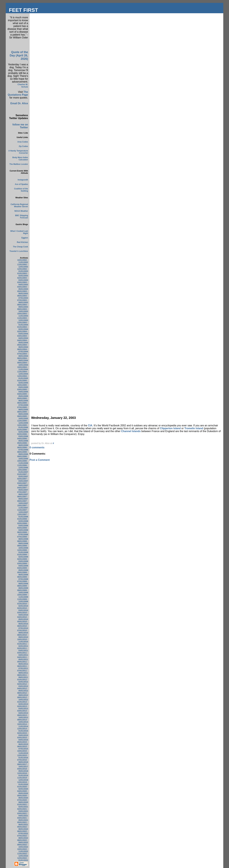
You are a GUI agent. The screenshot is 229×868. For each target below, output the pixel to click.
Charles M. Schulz (23, 86)
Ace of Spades (21, 184)
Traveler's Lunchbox (19, 251)
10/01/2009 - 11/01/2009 (23, 596)
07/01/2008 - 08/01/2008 (23, 538)
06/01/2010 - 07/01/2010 (23, 627)
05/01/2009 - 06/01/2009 (23, 574)
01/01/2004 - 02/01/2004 (23, 328)
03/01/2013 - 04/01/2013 (23, 712)
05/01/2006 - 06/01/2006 (23, 444)
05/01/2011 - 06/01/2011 (23, 663)
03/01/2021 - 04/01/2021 (23, 815)
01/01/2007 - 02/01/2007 (23, 475)
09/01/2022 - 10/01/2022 (23, 846)
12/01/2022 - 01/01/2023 (23, 859)
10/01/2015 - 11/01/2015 (23, 752)
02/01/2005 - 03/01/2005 (23, 386)
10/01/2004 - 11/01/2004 (23, 368)
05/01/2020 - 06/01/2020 (23, 797)
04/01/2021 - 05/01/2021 (23, 819)
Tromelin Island (194, 428)
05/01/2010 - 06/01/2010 (23, 623)
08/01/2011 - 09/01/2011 (23, 676)
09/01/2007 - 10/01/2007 (23, 502)
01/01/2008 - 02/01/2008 (23, 520)
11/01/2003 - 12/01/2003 (23, 319)
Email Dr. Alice (19, 103)
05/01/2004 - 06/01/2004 (23, 346)
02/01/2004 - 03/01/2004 (23, 333)
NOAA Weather (21, 211)
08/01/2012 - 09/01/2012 (23, 694)
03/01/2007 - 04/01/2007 (23, 484)
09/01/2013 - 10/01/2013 (23, 716)
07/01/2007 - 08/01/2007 (23, 493)
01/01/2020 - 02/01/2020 (23, 788)
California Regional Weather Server (19, 205)
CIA (90, 425)
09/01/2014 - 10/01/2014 (23, 721)
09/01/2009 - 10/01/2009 (23, 591)
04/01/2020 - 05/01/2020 (23, 792)
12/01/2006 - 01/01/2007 (23, 471)
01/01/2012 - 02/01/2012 (23, 681)
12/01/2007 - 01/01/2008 (23, 516)
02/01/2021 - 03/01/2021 (23, 810)
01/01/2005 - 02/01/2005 (23, 382)
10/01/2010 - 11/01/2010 (23, 641)
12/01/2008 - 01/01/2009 (23, 551)
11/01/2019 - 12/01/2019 (23, 779)
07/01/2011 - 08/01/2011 (23, 672)
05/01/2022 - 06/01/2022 (23, 828)
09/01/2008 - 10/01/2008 (23, 547)
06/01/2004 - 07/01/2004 (23, 350)
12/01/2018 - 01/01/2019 (23, 774)
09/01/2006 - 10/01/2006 (23, 458)
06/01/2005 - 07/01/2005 (23, 404)
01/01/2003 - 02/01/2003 (23, 275)
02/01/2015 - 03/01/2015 (23, 734)
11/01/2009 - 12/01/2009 (23, 600)
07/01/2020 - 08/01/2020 (23, 801)
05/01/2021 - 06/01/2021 (23, 824)
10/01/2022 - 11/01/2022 (23, 850)
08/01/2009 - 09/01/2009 (23, 587)
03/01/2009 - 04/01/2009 (23, 565)
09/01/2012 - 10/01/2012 (23, 699)
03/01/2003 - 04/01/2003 (23, 284)
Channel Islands (131, 431)
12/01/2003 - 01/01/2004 (23, 324)
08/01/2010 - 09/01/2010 (23, 636)
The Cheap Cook (20, 247)
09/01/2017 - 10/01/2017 (23, 766)
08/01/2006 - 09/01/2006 (23, 453)
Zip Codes (23, 146)
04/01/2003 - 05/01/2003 (23, 288)
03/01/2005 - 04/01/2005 (23, 391)
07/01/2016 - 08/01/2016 (23, 761)
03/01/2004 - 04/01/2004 (23, 337)
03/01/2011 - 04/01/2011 (23, 654)
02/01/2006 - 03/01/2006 (23, 435)
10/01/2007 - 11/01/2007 (23, 507)
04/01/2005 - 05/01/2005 (23, 395)
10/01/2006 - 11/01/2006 (23, 462)
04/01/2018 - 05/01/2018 (23, 770)
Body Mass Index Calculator (20, 159)
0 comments (37, 447)
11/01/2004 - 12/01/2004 (23, 373)
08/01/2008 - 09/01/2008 (23, 542)
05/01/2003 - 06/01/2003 (23, 292)
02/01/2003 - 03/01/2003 (23, 279)
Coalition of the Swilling (21, 190)
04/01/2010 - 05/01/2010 (23, 618)
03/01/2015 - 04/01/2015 (23, 739)
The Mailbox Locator (19, 164)
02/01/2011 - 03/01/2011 (23, 649)
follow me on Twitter (20, 126)
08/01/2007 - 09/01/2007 (23, 498)
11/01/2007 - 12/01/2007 (23, 511)
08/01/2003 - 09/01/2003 (23, 306)
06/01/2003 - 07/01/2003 (23, 297)
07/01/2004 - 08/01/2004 (23, 355)
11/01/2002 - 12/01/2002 (23, 266)
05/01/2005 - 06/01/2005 (23, 400)
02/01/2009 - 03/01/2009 (23, 560)
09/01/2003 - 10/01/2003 (23, 310)
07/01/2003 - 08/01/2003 (23, 301)
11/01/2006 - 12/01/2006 (23, 467)
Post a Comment (40, 460)
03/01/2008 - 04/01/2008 (23, 529)
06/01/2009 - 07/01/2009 (23, 578)
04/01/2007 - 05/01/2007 (23, 489)
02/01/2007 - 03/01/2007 (23, 480)
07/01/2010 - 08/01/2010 (23, 632)
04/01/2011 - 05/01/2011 (23, 658)
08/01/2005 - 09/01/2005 (23, 413)
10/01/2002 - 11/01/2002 (23, 261)
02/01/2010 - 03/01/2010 (23, 609)
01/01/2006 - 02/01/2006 (23, 431)
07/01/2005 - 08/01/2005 (23, 408)
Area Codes (23, 142)
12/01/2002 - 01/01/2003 (23, 270)
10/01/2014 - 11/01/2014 (23, 725)
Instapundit (23, 180)
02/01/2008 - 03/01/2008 (23, 525)
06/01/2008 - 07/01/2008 (23, 533)
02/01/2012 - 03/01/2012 (23, 685)
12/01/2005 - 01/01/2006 (23, 426)
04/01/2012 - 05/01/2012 (23, 690)
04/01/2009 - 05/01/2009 (23, 569)
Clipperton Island (171, 428)
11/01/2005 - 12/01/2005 (23, 422)
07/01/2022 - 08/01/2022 (23, 837)
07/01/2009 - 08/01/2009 (23, 583)
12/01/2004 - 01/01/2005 (23, 377)
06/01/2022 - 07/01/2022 (23, 832)
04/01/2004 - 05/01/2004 (23, 342)
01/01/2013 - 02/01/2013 (23, 703)
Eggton (25, 238)
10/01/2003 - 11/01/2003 (23, 315)
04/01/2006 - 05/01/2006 (23, 440)
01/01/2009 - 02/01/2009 (23, 556)
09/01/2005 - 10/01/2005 (23, 417)
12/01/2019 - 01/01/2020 (23, 783)
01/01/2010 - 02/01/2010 (23, 605)
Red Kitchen (22, 242)
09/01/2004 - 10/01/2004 (23, 364)
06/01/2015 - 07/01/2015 (23, 748)
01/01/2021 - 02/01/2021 (23, 806)
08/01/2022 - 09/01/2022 (23, 841)
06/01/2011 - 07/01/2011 (23, 667)
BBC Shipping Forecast (22, 217)
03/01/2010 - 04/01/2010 (23, 614)
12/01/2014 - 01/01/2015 (23, 730)
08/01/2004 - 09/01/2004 (23, 359)
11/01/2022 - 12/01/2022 (23, 855)
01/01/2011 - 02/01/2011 (23, 645)
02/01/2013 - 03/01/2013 (23, 708)
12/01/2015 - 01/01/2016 (23, 757)
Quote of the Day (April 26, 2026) (19, 55)
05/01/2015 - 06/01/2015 (23, 743)
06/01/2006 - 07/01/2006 (23, 449)
